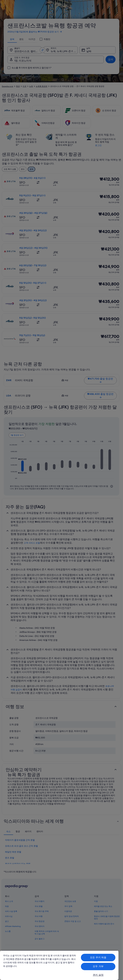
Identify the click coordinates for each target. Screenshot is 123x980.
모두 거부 (98, 966)
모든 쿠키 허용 (98, 957)
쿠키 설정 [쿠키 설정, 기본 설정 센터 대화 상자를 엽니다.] (98, 975)
